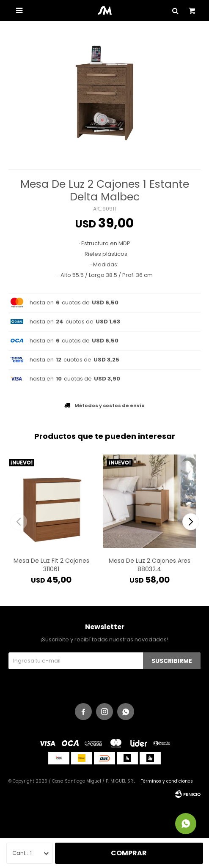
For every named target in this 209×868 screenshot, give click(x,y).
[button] (191, 522)
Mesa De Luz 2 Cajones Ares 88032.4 (150, 565)
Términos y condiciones (167, 781)
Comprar (129, 853)
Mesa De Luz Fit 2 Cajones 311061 (51, 565)
